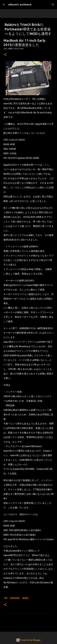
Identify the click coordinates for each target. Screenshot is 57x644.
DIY (6, 598)
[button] (5, 55)
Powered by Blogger (28, 640)
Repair (25, 598)
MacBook (15, 598)
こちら (46, 165)
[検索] (53, 5)
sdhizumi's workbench (20, 5)
